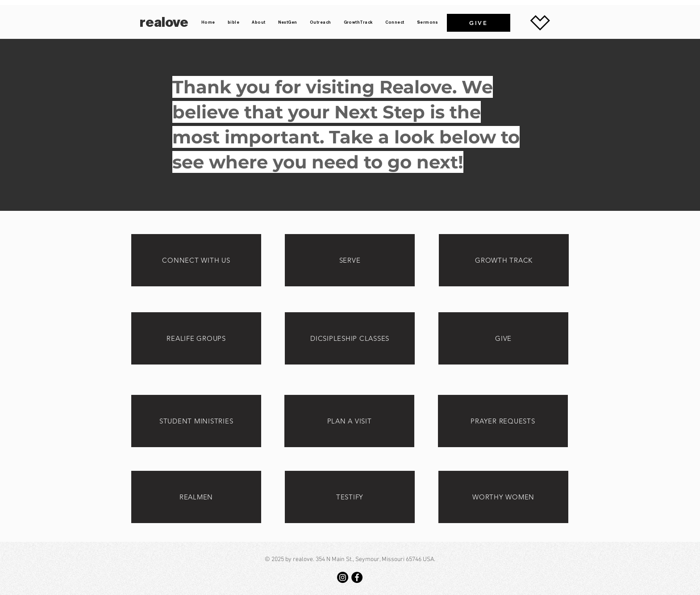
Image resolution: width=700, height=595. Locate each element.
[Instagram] (343, 577)
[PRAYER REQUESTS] (503, 421)
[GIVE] (479, 23)
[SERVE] (350, 260)
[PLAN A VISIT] (349, 421)
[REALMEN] (196, 497)
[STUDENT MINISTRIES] (196, 421)
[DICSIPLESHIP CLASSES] (350, 338)
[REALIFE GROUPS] (196, 338)
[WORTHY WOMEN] (503, 497)
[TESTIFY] (350, 497)
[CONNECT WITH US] (196, 260)
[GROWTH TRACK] (504, 260)
